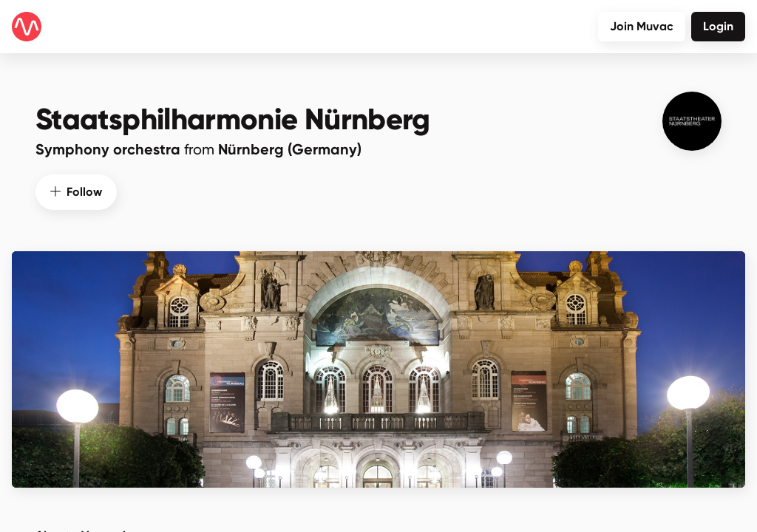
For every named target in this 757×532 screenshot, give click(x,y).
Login (718, 26)
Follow (76, 192)
